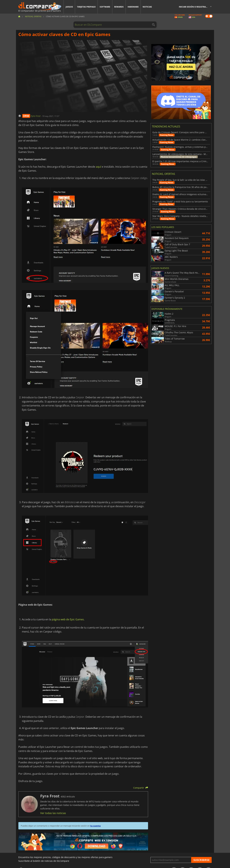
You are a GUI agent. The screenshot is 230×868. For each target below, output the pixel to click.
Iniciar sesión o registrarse (194, 7)
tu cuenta (95, 826)
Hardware (133, 7)
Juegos (69, 7)
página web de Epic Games (68, 619)
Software (105, 7)
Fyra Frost (36, 116)
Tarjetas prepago (86, 7)
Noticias (147, 7)
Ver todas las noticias (53, 813)
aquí (98, 167)
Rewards (119, 7)
